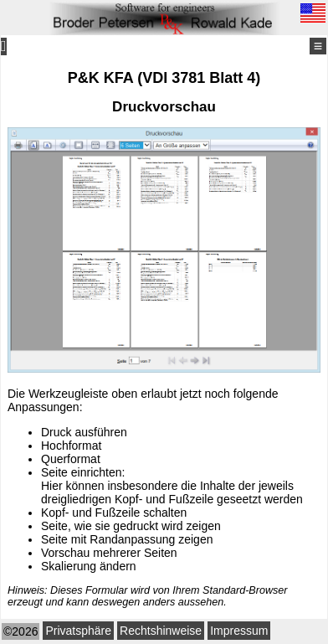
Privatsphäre (78, 631)
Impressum (239, 631)
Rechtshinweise (161, 631)
